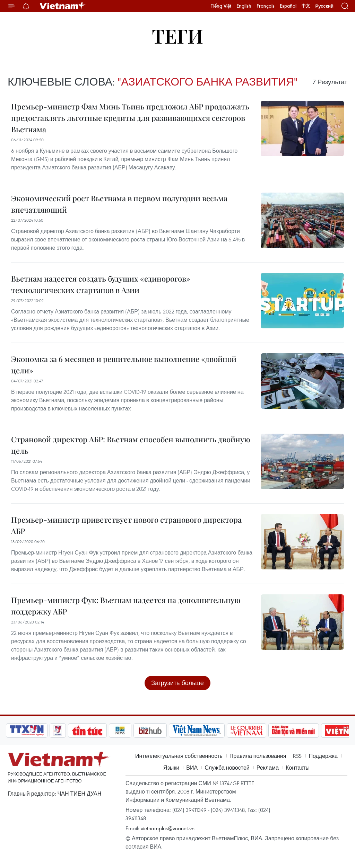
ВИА (192, 768)
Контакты (298, 768)
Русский (324, 6)
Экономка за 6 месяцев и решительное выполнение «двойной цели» (124, 365)
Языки (171, 768)
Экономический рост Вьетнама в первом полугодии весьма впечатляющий (119, 204)
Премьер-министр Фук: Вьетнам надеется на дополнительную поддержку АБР (126, 606)
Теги (177, 36)
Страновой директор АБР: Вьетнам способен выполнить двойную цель (131, 445)
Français (266, 6)
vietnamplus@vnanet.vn (168, 828)
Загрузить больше (177, 683)
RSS (297, 756)
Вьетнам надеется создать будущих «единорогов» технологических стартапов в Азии (101, 284)
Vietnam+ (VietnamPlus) (63, 6)
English (244, 6)
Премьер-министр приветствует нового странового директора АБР (126, 525)
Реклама (268, 768)
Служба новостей (227, 768)
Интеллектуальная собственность (179, 756)
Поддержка (323, 756)
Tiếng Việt (221, 6)
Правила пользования (258, 756)
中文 (306, 6)
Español (288, 6)
